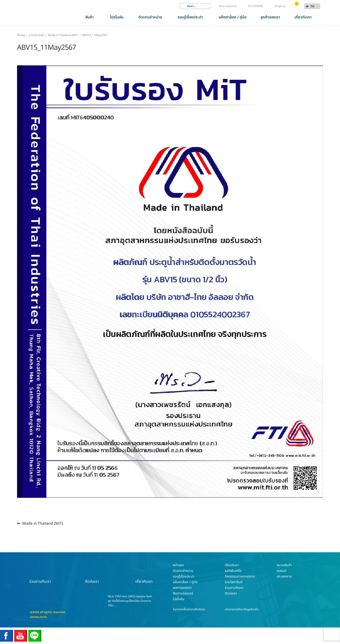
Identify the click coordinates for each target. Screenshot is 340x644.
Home (21, 35)
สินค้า (89, 17)
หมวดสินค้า (284, 565)
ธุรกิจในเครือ (233, 571)
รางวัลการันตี (36, 35)
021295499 (256, 6)
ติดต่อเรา (92, 573)
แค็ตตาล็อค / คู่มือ (233, 17)
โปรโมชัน (117, 17)
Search (183, 6)
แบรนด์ (282, 571)
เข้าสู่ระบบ (280, 6)
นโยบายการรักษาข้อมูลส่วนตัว (242, 609)
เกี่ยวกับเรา (303, 17)
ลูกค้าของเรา (270, 17)
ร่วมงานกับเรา (40, 573)
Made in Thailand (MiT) (63, 35)
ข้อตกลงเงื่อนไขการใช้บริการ (189, 609)
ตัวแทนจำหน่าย (150, 17)
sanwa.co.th (38, 617)
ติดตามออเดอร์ (228, 6)
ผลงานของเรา (182, 588)
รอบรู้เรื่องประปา (190, 17)
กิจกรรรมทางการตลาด (240, 576)
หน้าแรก (178, 565)
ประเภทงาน (284, 576)
